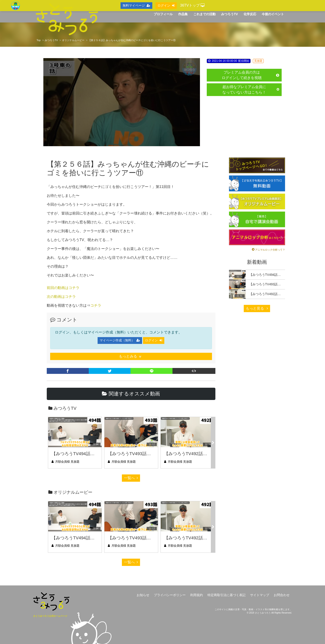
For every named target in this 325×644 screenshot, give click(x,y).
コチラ (96, 305)
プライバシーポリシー (170, 595)
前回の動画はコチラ (63, 288)
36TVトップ (192, 5)
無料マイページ (136, 5)
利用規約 (197, 595)
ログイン (154, 340)
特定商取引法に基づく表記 (227, 595)
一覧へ (131, 478)
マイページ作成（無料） (120, 340)
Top (39, 40)
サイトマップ (260, 595)
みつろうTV (51, 40)
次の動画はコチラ (61, 297)
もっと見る (257, 308)
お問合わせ (282, 595)
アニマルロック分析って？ (270, 250)
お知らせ (143, 595)
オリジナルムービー (73, 40)
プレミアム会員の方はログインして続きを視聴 (250, 75)
